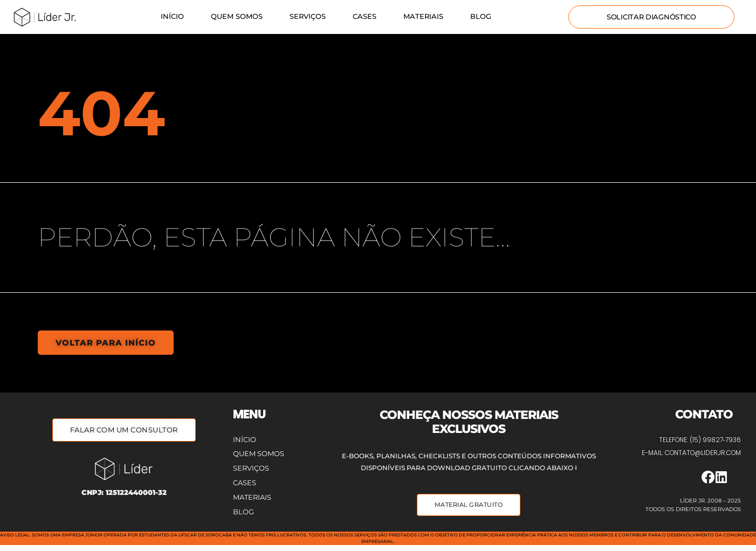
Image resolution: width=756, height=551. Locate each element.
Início (172, 16)
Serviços (308, 16)
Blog (481, 16)
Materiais (423, 16)
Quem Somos (237, 16)
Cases (365, 16)
